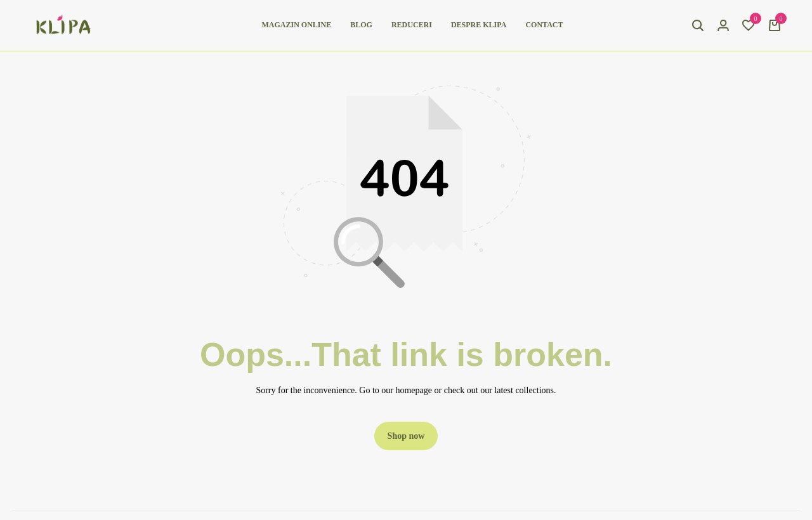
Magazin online (297, 25)
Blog (361, 25)
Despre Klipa (479, 25)
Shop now (406, 436)
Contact (544, 25)
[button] (749, 25)
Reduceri (412, 25)
